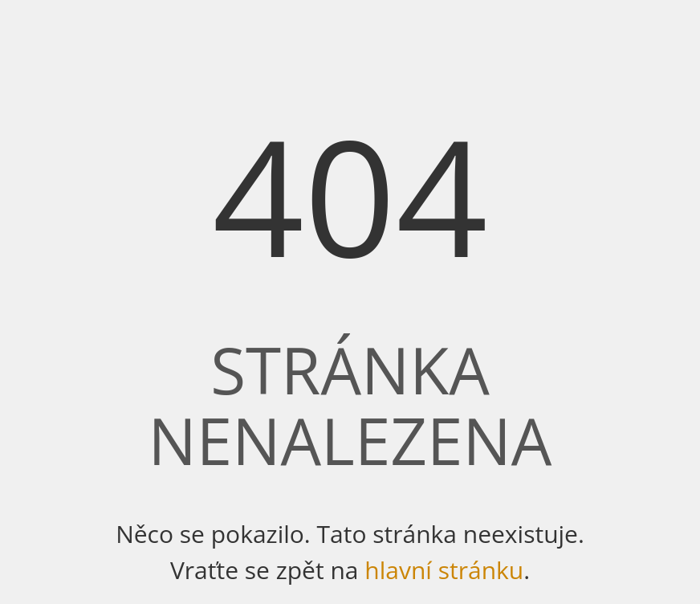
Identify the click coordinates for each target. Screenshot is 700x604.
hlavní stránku (444, 570)
